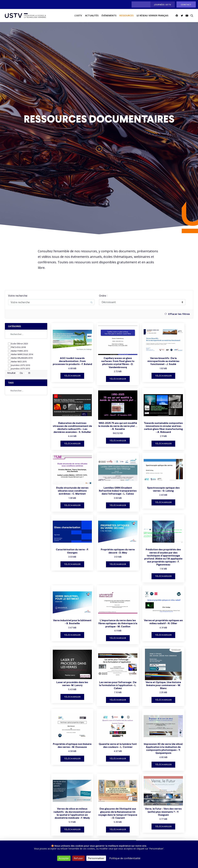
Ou (19, 373)
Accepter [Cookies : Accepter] (64, 858)
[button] (177, 16)
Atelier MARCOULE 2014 (20, 354)
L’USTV (78, 15)
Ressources (126, 15)
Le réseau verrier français (152, 15)
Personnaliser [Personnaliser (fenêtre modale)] (96, 858)
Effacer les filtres (177, 314)
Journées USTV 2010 (19, 365)
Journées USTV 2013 (19, 369)
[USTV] (25, 16)
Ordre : (103, 296)
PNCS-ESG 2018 (17, 347)
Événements (109, 15)
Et (27, 373)
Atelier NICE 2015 (17, 362)
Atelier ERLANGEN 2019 (20, 358)
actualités (92, 15)
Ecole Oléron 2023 (18, 344)
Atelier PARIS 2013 (18, 351)
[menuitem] (140, 4)
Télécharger (72, 376)
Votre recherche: (18, 296)
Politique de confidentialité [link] (125, 858)
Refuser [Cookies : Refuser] (78, 858)
